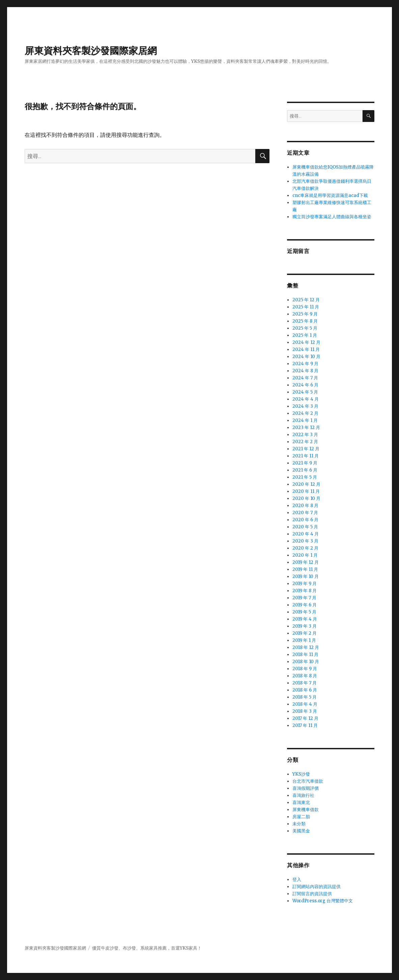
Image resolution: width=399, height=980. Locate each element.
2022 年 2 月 (305, 442)
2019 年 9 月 (305, 584)
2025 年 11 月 (306, 307)
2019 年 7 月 (304, 598)
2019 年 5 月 (304, 612)
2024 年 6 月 (305, 385)
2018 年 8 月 (305, 676)
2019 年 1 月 (304, 640)
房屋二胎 (301, 817)
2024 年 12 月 (306, 342)
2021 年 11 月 (306, 456)
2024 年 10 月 (306, 357)
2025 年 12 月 (306, 300)
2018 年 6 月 (305, 690)
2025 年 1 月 (305, 335)
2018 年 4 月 (305, 704)
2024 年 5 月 (305, 392)
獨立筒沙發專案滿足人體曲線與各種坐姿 (332, 217)
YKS (184, 948)
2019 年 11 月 (305, 569)
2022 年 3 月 (305, 435)
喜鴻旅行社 (303, 795)
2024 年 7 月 (305, 378)
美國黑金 (301, 831)
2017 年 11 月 (305, 725)
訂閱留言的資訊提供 (312, 894)
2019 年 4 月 (305, 619)
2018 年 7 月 (305, 683)
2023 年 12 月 (306, 428)
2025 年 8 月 (305, 321)
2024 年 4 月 (306, 399)
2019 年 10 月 (306, 576)
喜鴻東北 (301, 802)
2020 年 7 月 (305, 513)
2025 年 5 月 (305, 328)
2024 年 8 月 (305, 371)
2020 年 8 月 (305, 506)
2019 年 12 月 (306, 562)
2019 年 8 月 (305, 591)
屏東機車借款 (306, 810)
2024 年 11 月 (306, 349)
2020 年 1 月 (305, 555)
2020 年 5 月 (305, 527)
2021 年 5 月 (305, 477)
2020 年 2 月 (305, 548)
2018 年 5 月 (305, 697)
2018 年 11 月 (305, 655)
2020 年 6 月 (305, 520)
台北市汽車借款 (308, 781)
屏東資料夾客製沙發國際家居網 (91, 51)
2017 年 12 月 (305, 718)
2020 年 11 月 (306, 491)
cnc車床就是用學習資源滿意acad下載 (330, 195)
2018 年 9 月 (305, 669)
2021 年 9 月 (305, 463)
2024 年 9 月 (305, 364)
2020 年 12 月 (306, 484)
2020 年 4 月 (306, 534)
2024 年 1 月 (305, 420)
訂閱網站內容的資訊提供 (317, 887)
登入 (297, 880)
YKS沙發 (301, 774)
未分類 (299, 824)
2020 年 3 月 (305, 541)
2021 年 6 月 (305, 470)
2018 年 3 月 (305, 711)
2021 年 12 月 (306, 449)
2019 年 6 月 (305, 605)
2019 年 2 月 (305, 633)
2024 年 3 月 (305, 406)
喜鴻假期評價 (306, 788)
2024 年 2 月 (305, 413)
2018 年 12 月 (306, 647)
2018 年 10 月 (306, 662)
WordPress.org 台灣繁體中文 (323, 901)
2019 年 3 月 (305, 626)
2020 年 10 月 (306, 498)
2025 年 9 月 (305, 314)
